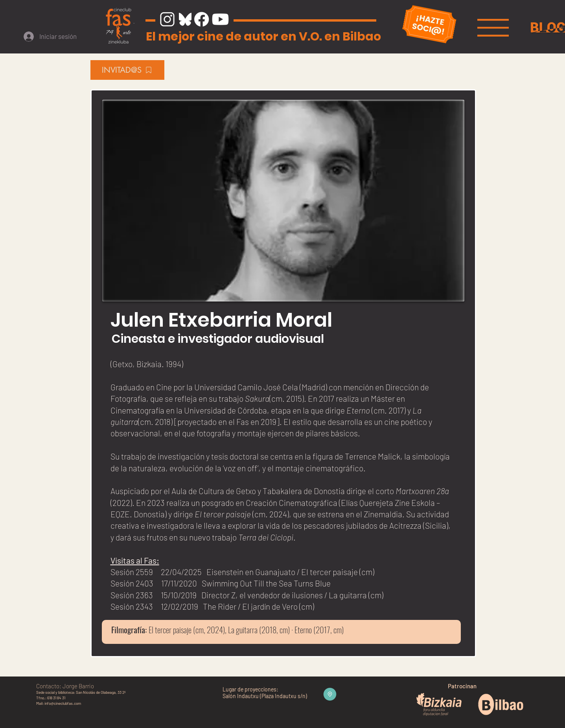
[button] (493, 28)
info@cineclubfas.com (63, 703)
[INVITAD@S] (127, 70)
